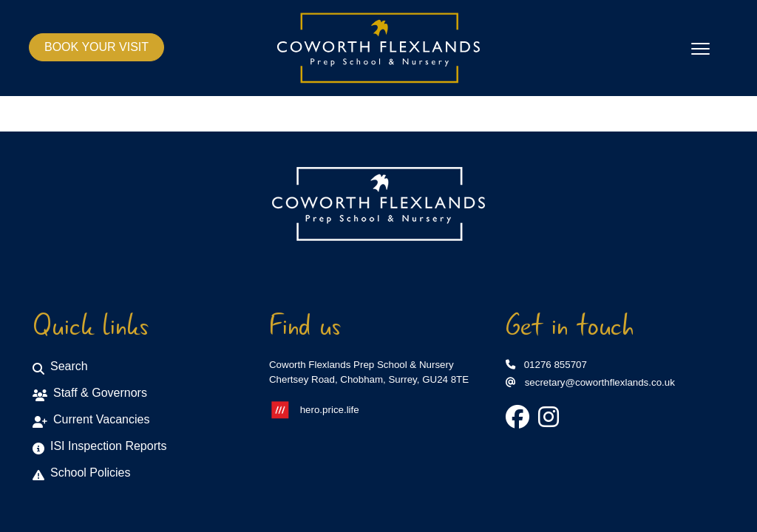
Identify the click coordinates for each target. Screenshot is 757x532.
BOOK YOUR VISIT (96, 47)
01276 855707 (546, 365)
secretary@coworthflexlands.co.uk (590, 382)
